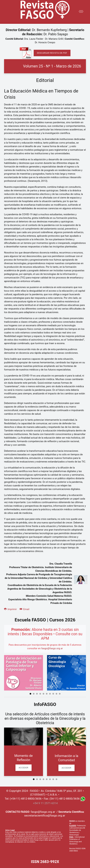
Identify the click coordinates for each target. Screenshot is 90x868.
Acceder (24, 768)
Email (24, 609)
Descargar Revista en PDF (52, 53)
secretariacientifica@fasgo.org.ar (45, 815)
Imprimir (11, 609)
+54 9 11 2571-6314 (45, 803)
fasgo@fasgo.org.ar (52, 648)
